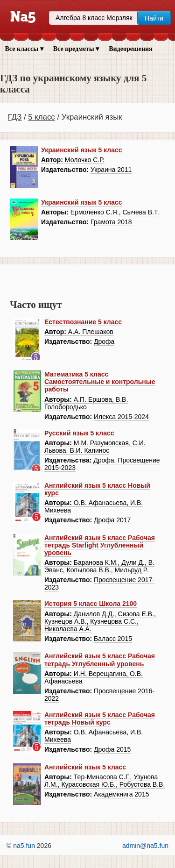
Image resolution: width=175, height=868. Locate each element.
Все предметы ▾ (76, 49)
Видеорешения (130, 49)
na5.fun (24, 846)
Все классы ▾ (24, 49)
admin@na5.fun (145, 846)
